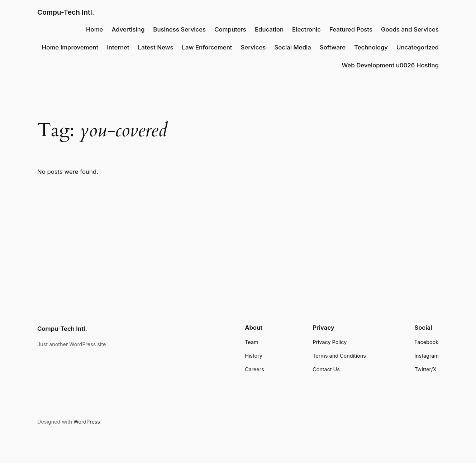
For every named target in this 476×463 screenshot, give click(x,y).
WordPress (87, 422)
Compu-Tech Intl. (66, 12)
